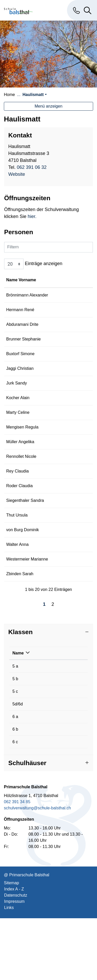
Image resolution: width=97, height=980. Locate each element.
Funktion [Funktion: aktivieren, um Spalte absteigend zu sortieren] (54, 286)
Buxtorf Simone (20, 366)
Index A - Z (14, 951)
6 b (15, 791)
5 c (15, 753)
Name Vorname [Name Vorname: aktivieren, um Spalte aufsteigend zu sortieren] (15, 283)
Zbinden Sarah (20, 636)
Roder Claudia (19, 523)
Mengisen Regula (22, 446)
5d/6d (18, 766)
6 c (15, 804)
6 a (15, 778)
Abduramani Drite (22, 337)
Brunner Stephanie (23, 351)
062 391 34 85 (17, 864)
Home (9, 95)
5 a (15, 728)
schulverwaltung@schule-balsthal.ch (37, 870)
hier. (31, 216)
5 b (15, 741)
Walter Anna (17, 600)
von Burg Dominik (23, 579)
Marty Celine (18, 431)
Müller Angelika (20, 466)
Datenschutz (16, 957)
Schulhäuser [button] (27, 825)
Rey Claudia (17, 502)
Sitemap (12, 945)
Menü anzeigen (49, 106)
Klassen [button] (20, 694)
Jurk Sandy (17, 402)
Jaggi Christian (20, 387)
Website (20, 174)
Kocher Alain (18, 416)
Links (9, 969)
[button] (35, 95)
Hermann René (20, 322)
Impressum (14, 963)
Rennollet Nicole (21, 481)
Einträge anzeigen (33, 264)
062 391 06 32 (32, 167)
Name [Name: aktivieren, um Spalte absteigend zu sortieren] (18, 715)
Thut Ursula (17, 558)
